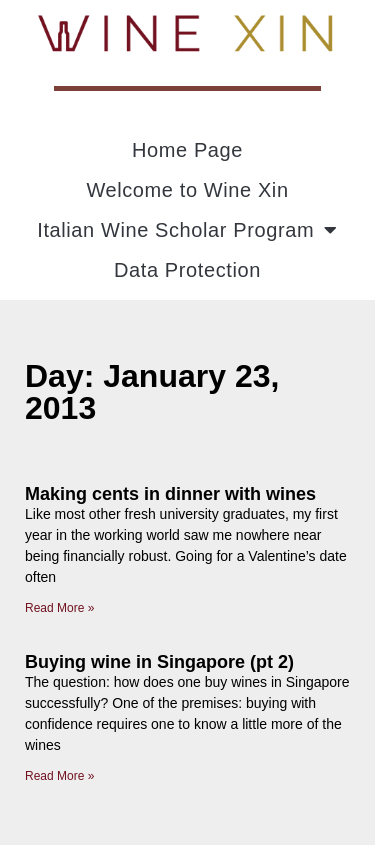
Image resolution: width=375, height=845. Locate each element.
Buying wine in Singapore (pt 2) (159, 662)
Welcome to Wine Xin (187, 190)
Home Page (187, 150)
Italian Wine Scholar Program (187, 230)
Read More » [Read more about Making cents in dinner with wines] (59, 608)
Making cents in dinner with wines (170, 494)
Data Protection (187, 270)
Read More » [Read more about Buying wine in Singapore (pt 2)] (59, 776)
